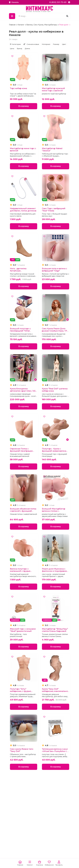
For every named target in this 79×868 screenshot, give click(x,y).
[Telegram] (69, 2)
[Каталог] (30, 863)
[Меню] (12, 16)
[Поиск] (67, 16)
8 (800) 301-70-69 (58, 2)
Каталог (21, 25)
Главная (12, 25)
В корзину (24, 106)
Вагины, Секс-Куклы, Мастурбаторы (42, 25)
